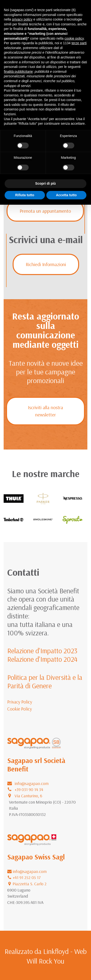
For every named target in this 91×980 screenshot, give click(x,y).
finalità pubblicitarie (18, 72)
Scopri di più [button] (45, 183)
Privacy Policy (20, 702)
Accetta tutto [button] (66, 195)
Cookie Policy (20, 709)
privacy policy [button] (22, 19)
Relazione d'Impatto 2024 (42, 659)
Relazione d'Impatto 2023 (42, 651)
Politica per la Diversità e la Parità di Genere (45, 681)
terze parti (79, 43)
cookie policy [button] (74, 38)
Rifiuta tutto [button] (25, 195)
